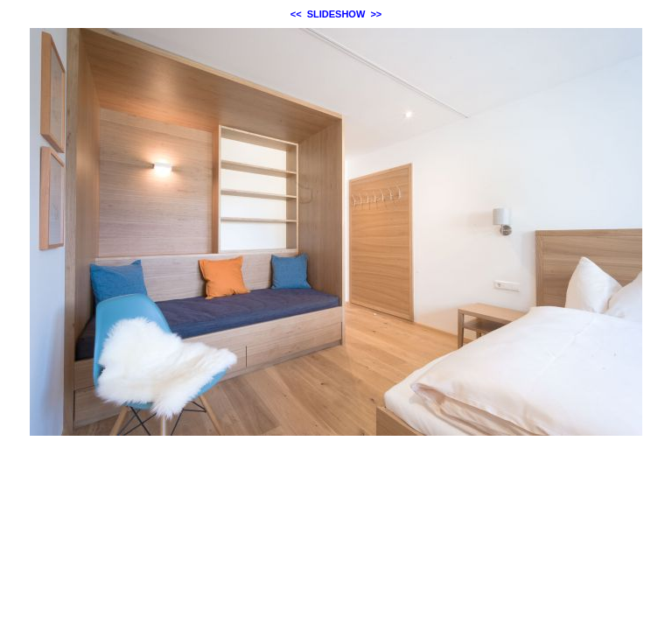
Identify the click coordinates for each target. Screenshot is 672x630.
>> (376, 14)
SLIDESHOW (336, 14)
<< (296, 14)
